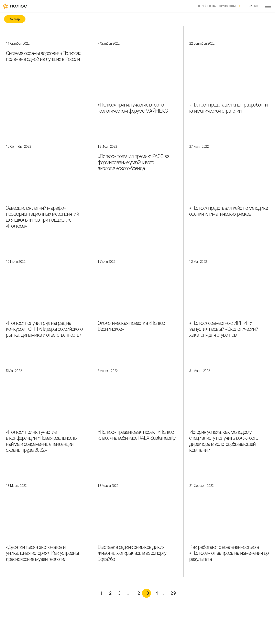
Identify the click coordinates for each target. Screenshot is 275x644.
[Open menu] (268, 6)
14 (155, 593)
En (250, 6)
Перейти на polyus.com (216, 6)
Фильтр (15, 19)
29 (173, 593)
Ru (256, 6)
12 (137, 593)
